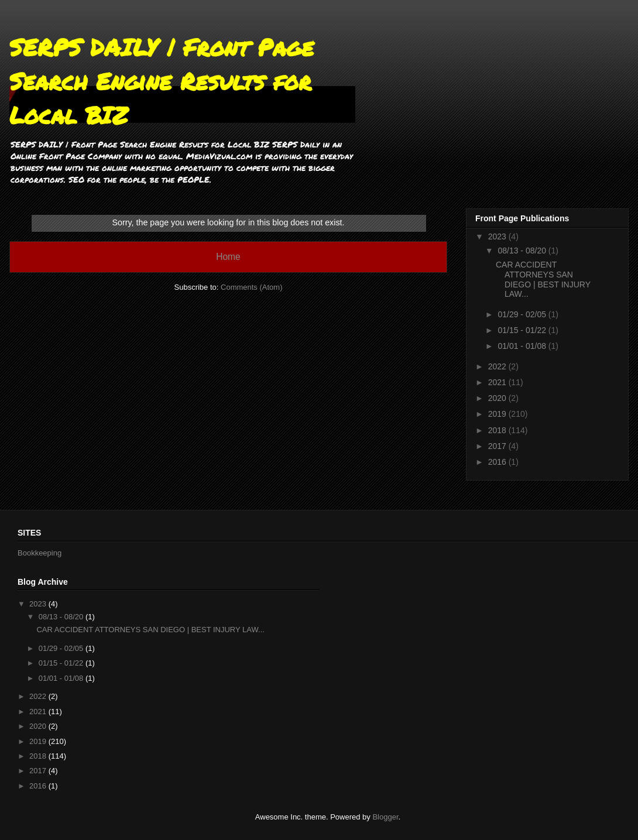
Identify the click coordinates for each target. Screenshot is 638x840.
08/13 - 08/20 (523, 251)
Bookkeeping (40, 553)
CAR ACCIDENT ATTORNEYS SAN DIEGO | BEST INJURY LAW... (543, 279)
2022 (498, 366)
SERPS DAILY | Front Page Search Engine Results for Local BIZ (162, 81)
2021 (498, 382)
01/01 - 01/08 (523, 346)
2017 (498, 446)
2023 (498, 236)
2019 (498, 414)
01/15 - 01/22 (523, 330)
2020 (498, 398)
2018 (498, 430)
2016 (498, 462)
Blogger (385, 817)
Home (228, 257)
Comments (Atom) (251, 287)
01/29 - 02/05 (523, 314)
